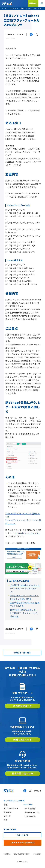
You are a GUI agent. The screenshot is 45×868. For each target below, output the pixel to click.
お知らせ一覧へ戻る (22, 653)
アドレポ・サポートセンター (28, 533)
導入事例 (7, 812)
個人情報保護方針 (21, 854)
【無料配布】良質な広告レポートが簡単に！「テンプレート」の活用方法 (24, 613)
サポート (7, 816)
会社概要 (37, 854)
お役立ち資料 (30, 816)
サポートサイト (23, 835)
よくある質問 (30, 809)
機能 (6, 805)
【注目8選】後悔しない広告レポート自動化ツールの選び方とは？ (25, 588)
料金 (6, 820)
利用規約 (7, 854)
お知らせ (38, 791)
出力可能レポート (11, 809)
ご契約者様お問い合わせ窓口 (22, 843)
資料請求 (33, 3)
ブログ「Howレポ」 (32, 812)
